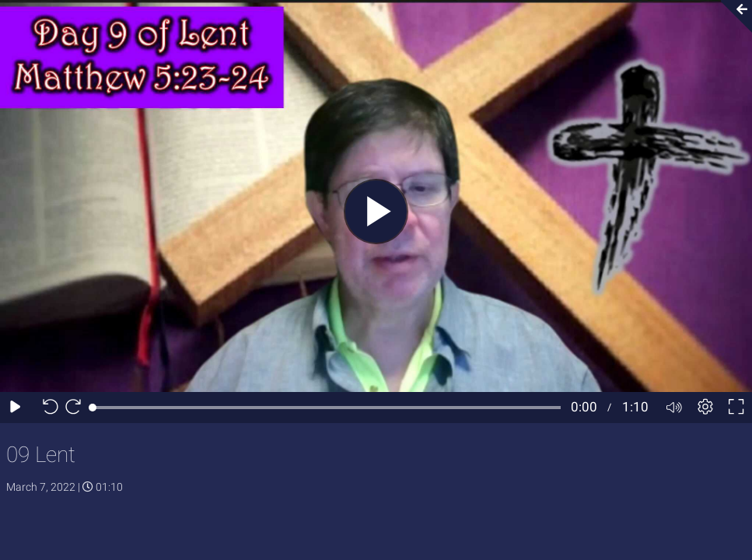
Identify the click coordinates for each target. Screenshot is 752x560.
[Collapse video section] (732, 16)
